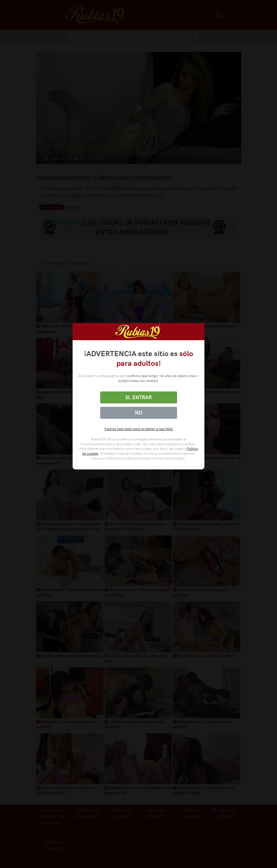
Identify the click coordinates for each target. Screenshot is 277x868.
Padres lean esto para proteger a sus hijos (139, 429)
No (139, 413)
